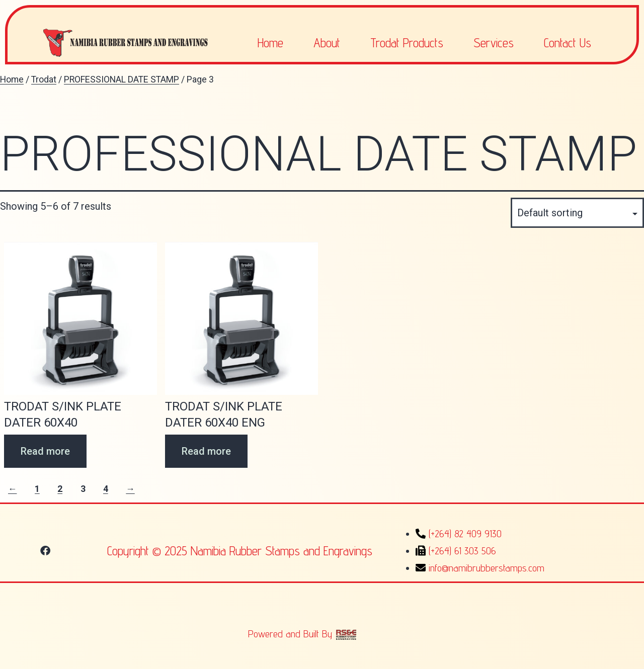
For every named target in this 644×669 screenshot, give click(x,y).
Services (494, 43)
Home (270, 43)
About (327, 43)
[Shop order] (577, 213)
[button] (45, 551)
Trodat (44, 79)
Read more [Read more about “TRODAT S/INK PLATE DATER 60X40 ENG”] (206, 451)
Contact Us (568, 43)
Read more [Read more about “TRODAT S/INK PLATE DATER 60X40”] (45, 451)
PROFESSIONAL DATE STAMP (122, 79)
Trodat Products (407, 43)
